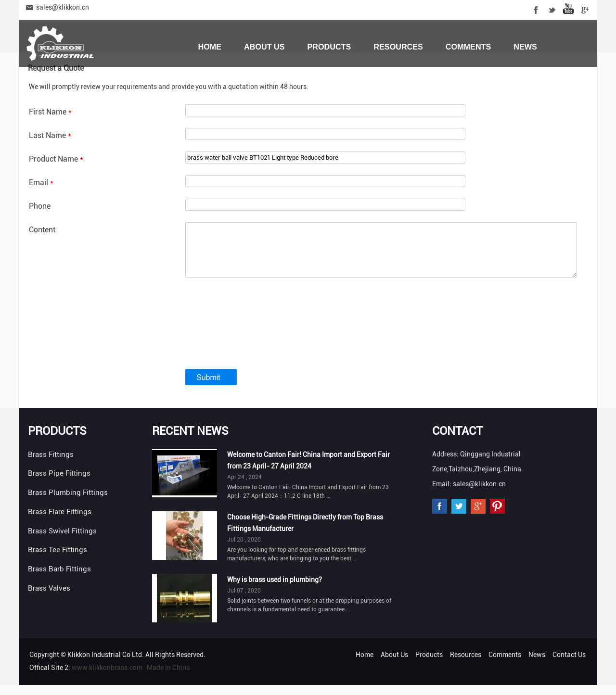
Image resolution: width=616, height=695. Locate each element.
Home (210, 47)
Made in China (168, 678)
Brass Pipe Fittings (59, 483)
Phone (40, 206)
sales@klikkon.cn (63, 7)
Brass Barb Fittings (59, 579)
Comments (468, 47)
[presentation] (258, 341)
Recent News (190, 441)
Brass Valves (49, 598)
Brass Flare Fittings (60, 522)
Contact (457, 441)
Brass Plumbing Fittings (68, 503)
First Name (50, 112)
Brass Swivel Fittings (62, 541)
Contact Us (223, 80)
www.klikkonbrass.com (107, 678)
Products (329, 47)
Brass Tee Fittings (58, 560)
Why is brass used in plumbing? (275, 590)
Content (42, 230)
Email (41, 183)
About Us (264, 47)
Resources (398, 47)
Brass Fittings (51, 465)
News (525, 47)
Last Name (50, 135)
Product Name (56, 159)
